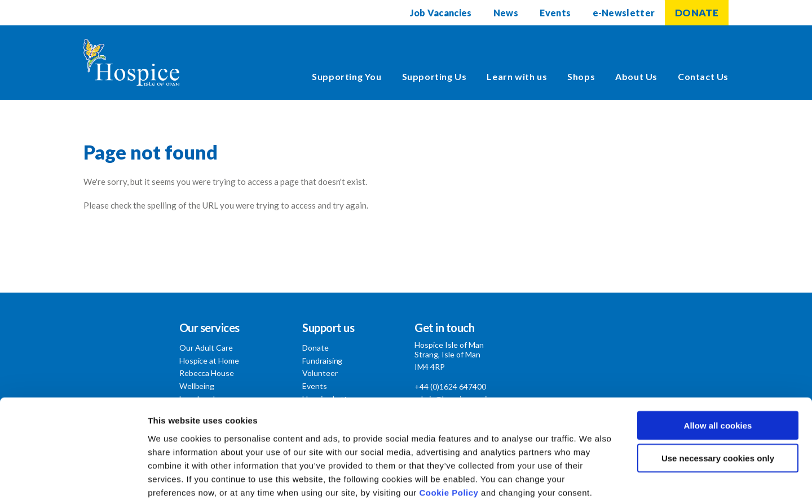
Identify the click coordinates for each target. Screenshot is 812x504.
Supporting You (347, 76)
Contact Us (703, 76)
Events (555, 13)
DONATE (697, 13)
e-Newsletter (624, 13)
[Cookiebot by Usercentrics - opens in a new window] (73, 482)
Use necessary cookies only (718, 402)
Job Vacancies (440, 13)
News (505, 13)
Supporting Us (434, 76)
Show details (592, 482)
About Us (636, 76)
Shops (581, 76)
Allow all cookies (718, 369)
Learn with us (517, 76)
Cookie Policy (449, 436)
